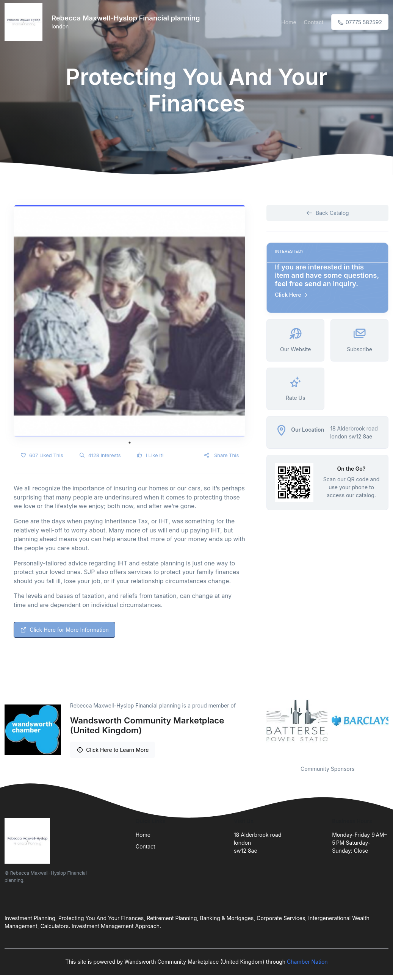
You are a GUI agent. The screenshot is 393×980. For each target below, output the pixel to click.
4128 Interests (100, 455)
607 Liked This (42, 455)
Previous (261, 721)
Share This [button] (221, 455)
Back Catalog (328, 213)
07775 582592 (360, 22)
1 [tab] (130, 443)
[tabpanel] (130, 321)
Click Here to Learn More (113, 750)
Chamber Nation (307, 962)
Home (289, 22)
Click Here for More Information (64, 630)
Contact (314, 22)
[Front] (25, 22)
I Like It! (150, 455)
